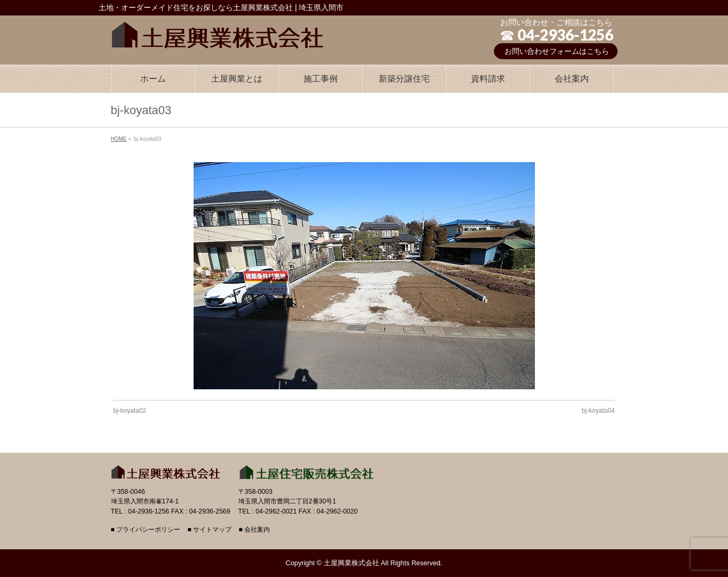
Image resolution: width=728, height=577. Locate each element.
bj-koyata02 (130, 411)
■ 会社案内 (254, 530)
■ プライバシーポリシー (146, 530)
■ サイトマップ (209, 530)
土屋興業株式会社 (351, 563)
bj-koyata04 (598, 411)
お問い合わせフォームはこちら (557, 51)
